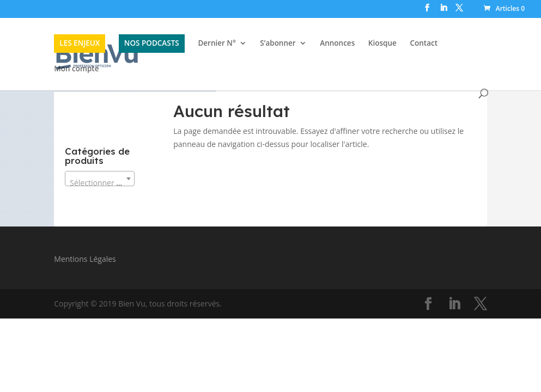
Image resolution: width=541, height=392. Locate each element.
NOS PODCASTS (152, 43)
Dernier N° (217, 44)
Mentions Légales (85, 259)
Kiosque (382, 44)
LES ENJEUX (80, 43)
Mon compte (76, 69)
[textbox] (99, 183)
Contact (424, 44)
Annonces (337, 44)
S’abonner (278, 44)
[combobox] (99, 179)
